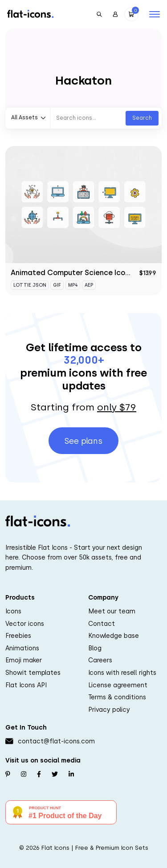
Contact (102, 624)
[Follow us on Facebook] (39, 774)
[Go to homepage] (30, 13)
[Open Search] (99, 14)
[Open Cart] (131, 14)
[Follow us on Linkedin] (71, 774)
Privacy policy (109, 710)
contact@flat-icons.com (56, 741)
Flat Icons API (26, 685)
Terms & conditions (117, 697)
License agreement (118, 685)
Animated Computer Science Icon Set (77, 273)
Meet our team (112, 611)
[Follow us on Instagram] (24, 774)
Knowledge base (114, 636)
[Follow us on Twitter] (55, 774)
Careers (100, 660)
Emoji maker (24, 660)
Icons (13, 611)
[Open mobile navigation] (155, 14)
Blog (95, 648)
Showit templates (33, 673)
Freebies (18, 636)
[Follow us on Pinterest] (8, 774)
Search (142, 118)
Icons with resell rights (122, 673)
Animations (22, 648)
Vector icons (25, 624)
